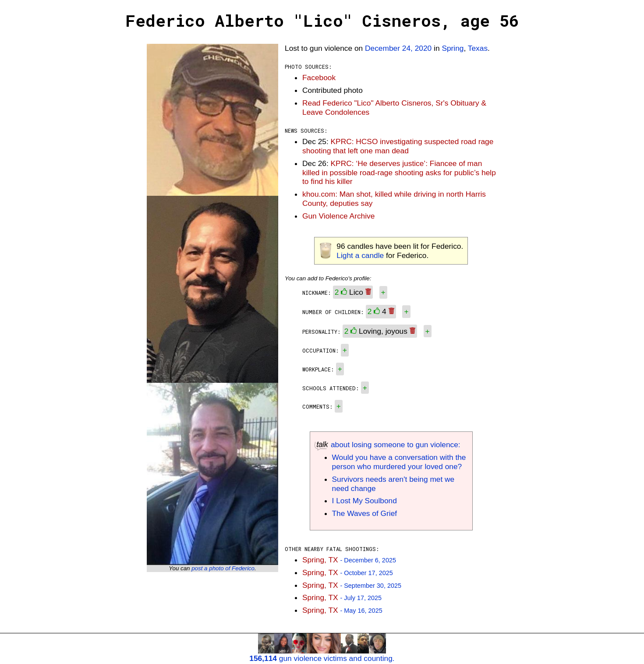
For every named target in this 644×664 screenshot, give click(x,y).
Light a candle (360, 255)
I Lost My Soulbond (364, 501)
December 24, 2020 (398, 48)
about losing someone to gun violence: (387, 445)
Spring (453, 48)
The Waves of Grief (365, 513)
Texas (478, 48)
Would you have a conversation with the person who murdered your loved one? (399, 462)
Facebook (319, 78)
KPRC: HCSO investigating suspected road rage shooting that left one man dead (398, 146)
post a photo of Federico (223, 568)
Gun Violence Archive (338, 216)
